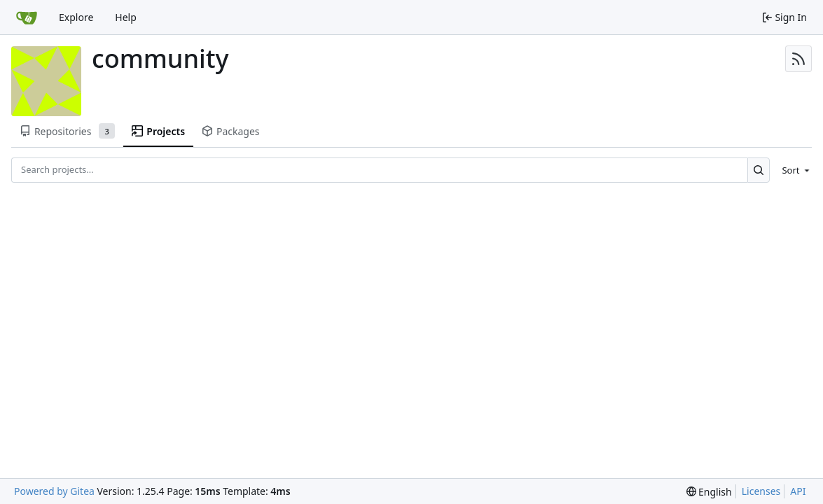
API (798, 491)
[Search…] (759, 170)
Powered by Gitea (54, 491)
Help (126, 17)
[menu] (793, 170)
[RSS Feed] (798, 59)
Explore (76, 17)
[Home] (27, 17)
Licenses (761, 491)
